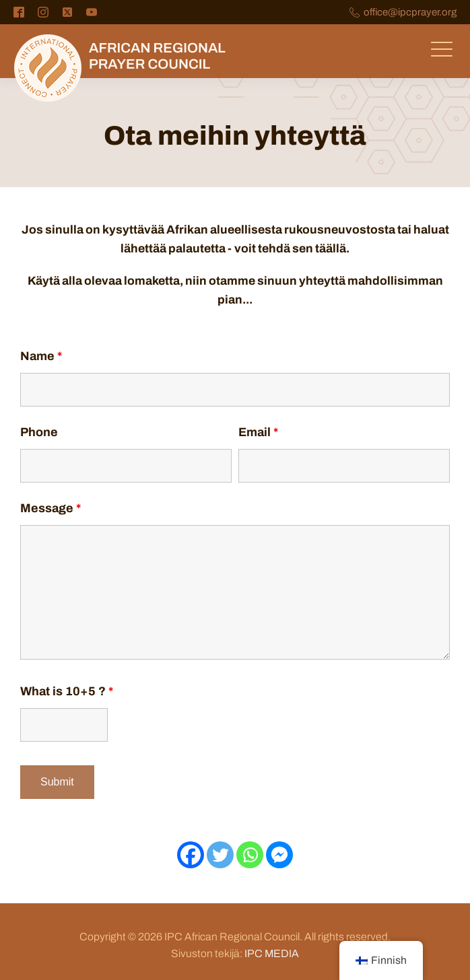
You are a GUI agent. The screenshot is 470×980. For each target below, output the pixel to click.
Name (41, 356)
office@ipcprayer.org (410, 12)
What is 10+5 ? (67, 691)
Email (258, 432)
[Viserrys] (220, 855)
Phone (39, 432)
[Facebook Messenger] (279, 855)
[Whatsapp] (250, 855)
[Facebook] (191, 855)
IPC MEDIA (272, 953)
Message (51, 508)
